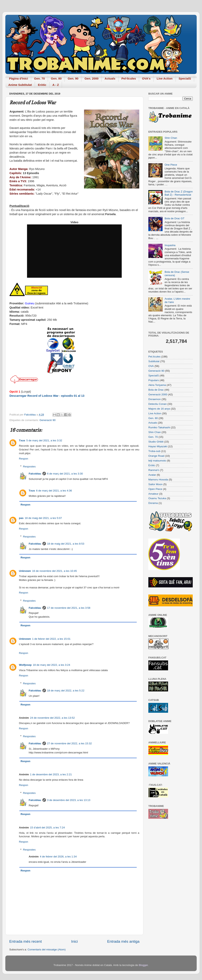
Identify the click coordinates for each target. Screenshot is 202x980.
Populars (154, 380)
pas (21, 518)
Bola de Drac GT (174, 218)
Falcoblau (35, 474)
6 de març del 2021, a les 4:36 (54, 491)
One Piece (171, 165)
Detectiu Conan (158, 404)
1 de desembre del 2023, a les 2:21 (51, 774)
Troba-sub (154, 451)
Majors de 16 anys (159, 409)
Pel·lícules (129, 78)
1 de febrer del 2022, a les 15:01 (51, 639)
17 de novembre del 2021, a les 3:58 (69, 608)
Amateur (153, 494)
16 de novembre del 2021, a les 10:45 (55, 571)
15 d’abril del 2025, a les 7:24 (47, 828)
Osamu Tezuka (157, 498)
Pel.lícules (154, 357)
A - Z (56, 85)
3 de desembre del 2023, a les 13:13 (69, 800)
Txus (22, 440)
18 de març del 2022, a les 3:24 (51, 665)
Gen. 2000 (91, 78)
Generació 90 (47, 420)
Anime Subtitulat (20, 85)
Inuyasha (170, 245)
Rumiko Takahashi (159, 427)
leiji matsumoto (157, 461)
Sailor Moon (155, 484)
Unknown (25, 571)
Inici (75, 941)
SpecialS (185, 78)
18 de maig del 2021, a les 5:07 (43, 518)
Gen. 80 (56, 78)
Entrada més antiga (123, 941)
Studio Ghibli (156, 442)
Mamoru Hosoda (158, 480)
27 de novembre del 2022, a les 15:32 (70, 743)
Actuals (110, 78)
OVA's (146, 78)
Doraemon (155, 399)
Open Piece (155, 489)
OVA (151, 366)
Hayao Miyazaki (158, 446)
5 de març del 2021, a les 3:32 (44, 440)
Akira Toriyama (157, 385)
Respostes (29, 467)
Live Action (165, 78)
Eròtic (42, 85)
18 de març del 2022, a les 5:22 (66, 691)
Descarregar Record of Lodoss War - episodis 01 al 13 (47, 396)
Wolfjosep (25, 665)
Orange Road (156, 456)
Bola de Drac (156, 390)
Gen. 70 (39, 78)
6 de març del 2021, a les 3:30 (65, 474)
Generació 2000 (158, 394)
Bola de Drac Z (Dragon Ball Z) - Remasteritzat (179, 193)
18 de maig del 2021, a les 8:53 (66, 544)
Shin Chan (171, 138)
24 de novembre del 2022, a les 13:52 (52, 718)
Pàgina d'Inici (19, 78)
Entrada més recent (26, 941)
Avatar (152, 475)
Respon (24, 459)
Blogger (143, 965)
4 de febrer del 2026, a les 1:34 (58, 857)
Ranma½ (154, 470)
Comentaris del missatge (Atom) (47, 950)
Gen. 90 (73, 78)
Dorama (153, 503)
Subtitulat (154, 361)
